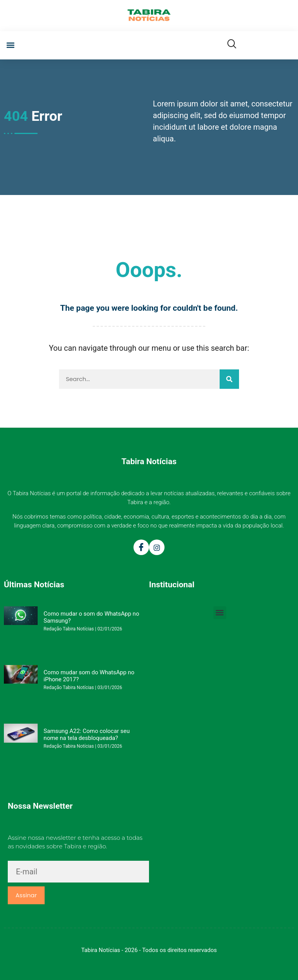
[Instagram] (157, 547)
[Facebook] (141, 547)
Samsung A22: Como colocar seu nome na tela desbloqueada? (87, 735)
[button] (10, 45)
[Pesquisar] (229, 379)
